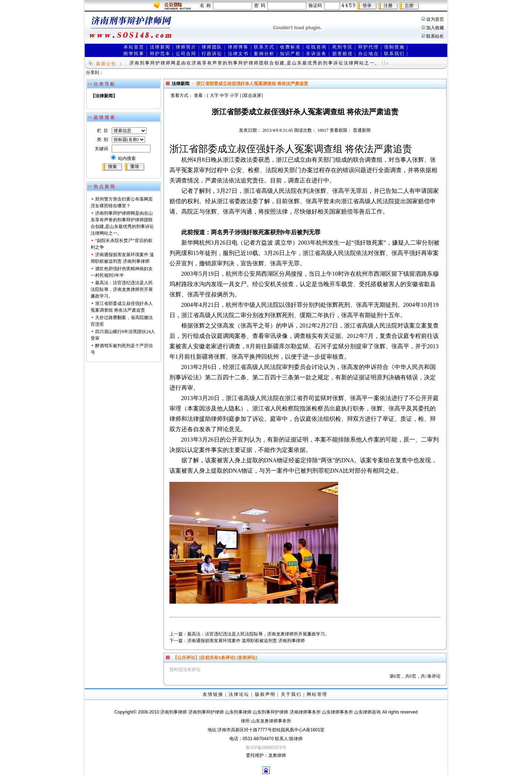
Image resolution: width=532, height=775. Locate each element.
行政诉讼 (212, 54)
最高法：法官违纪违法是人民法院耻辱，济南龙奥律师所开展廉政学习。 (122, 289)
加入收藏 (435, 28)
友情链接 (213, 694)
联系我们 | (396, 54)
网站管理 (317, 694)
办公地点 (368, 54)
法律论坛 (239, 694)
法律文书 (238, 54)
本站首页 (134, 47)
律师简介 (186, 47)
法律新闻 (160, 47)
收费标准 (290, 47)
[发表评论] (247, 658)
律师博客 (238, 47)
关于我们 (291, 694)
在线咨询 (316, 47)
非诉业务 (316, 54)
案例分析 (264, 54)
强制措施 (394, 47)
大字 (214, 95)
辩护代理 (368, 47)
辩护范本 (160, 54)
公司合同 (186, 54)
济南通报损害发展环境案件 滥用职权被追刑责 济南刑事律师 (246, 641)
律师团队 (212, 47)
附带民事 (134, 54)
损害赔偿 (343, 54)
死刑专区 (343, 47)
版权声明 (265, 694)
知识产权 (290, 54)
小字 (234, 95)
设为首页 (435, 19)
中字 (224, 95)
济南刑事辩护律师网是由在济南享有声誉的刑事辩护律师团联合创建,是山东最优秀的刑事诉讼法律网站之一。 (255, 63)
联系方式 (264, 47)
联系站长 (435, 36)
